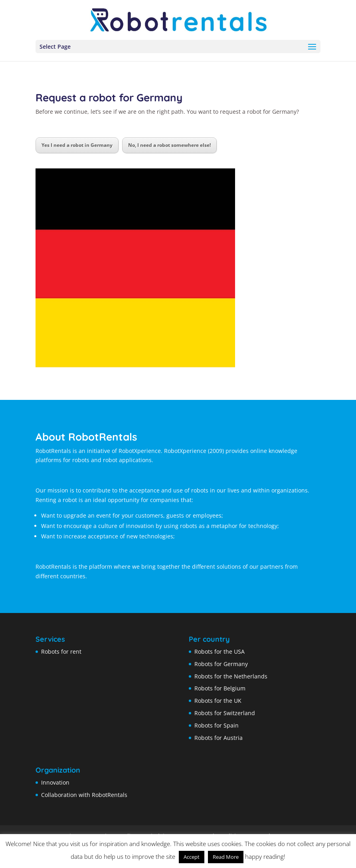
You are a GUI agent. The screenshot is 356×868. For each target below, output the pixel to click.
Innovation (55, 782)
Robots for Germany (221, 664)
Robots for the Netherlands (231, 676)
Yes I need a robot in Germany (77, 145)
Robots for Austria (219, 738)
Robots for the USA (220, 651)
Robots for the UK (218, 701)
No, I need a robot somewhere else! (169, 145)
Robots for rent (61, 651)
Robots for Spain (217, 725)
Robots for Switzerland (225, 713)
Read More (226, 857)
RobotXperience (185, 451)
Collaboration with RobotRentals (84, 795)
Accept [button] (192, 857)
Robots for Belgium (220, 688)
